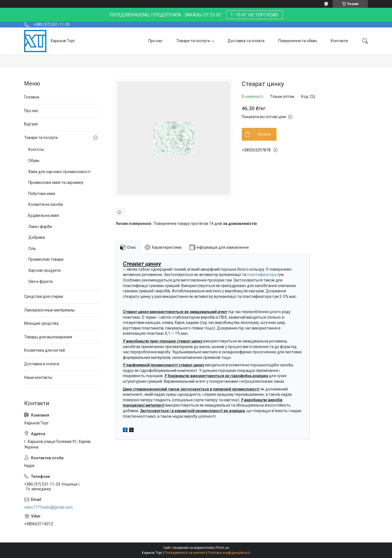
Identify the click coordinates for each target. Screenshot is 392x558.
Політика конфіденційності (229, 553)
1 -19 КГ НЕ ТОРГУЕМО (254, 15)
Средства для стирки (44, 296)
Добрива (37, 237)
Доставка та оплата (246, 41)
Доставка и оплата (42, 364)
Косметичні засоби (46, 204)
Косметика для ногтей (44, 350)
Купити (264, 134)
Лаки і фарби (40, 227)
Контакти (339, 41)
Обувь (34, 161)
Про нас (155, 41)
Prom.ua (223, 548)
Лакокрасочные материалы (49, 310)
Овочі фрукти (40, 281)
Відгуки (31, 124)
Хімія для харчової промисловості (59, 172)
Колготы (36, 149)
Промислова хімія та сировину (56, 182)
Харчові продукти (44, 270)
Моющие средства (41, 323)
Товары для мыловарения (48, 337)
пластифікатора (262, 275)
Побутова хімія (42, 194)
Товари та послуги (193, 41)
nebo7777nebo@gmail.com (48, 507)
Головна (32, 97)
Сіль (32, 248)
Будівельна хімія (44, 215)
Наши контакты (38, 377)
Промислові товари (46, 259)
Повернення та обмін (298, 41)
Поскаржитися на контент (185, 553)
